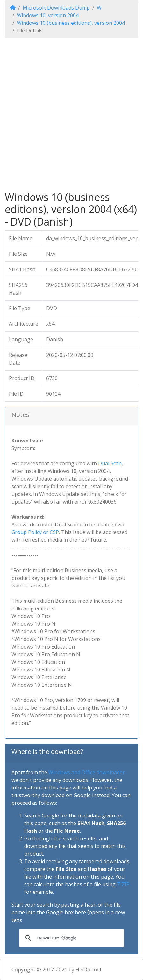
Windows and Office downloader (87, 772)
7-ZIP (123, 884)
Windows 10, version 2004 (48, 15)
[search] (71, 938)
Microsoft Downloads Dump (56, 8)
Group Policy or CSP (35, 532)
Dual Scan (110, 463)
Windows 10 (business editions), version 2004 (71, 23)
